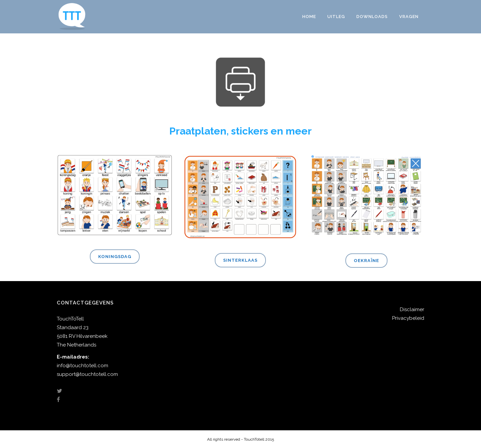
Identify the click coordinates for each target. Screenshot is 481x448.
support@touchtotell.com (87, 374)
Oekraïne (366, 261)
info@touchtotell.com (83, 366)
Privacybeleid (408, 318)
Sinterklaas (240, 260)
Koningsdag (115, 257)
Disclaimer (412, 309)
